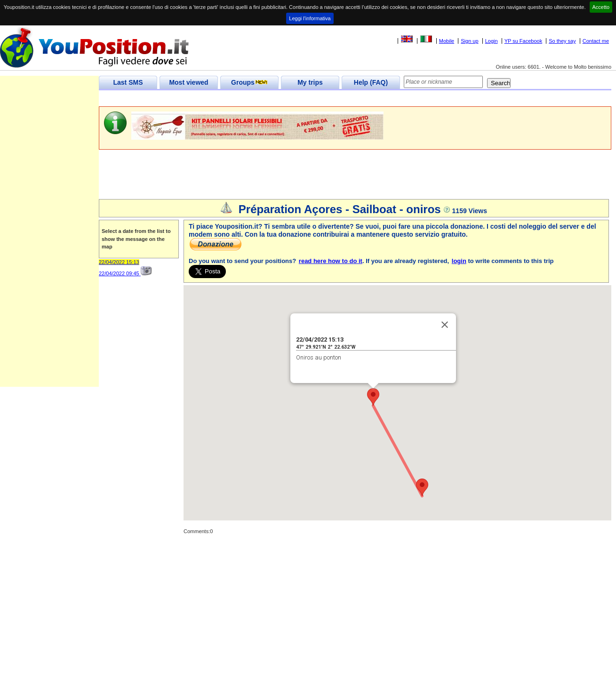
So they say (562, 41)
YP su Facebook (524, 41)
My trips (310, 82)
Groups (249, 82)
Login (492, 41)
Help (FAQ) (371, 82)
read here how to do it (331, 261)
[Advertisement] (270, 99)
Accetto (601, 7)
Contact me (596, 41)
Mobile (447, 41)
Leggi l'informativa (310, 18)
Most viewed (188, 82)
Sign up (469, 41)
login (459, 261)
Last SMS (128, 82)
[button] (373, 397)
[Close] (445, 325)
